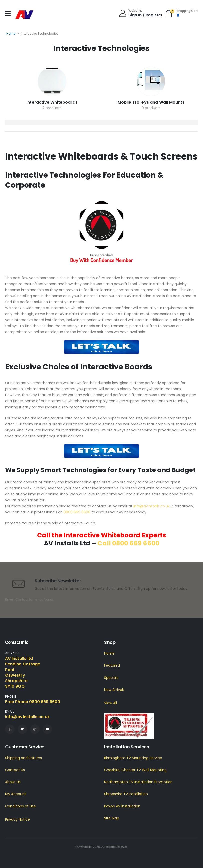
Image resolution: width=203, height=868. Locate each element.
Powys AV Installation (122, 806)
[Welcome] (140, 13)
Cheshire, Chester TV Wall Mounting (135, 770)
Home (11, 34)
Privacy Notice (17, 819)
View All (110, 703)
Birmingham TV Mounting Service (133, 758)
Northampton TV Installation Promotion (138, 782)
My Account (16, 794)
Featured (112, 665)
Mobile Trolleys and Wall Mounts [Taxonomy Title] (151, 102)
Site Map (112, 818)
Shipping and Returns (23, 758)
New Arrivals (114, 690)
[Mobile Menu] (8, 13)
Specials (111, 678)
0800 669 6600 (77, 512)
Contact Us (15, 770)
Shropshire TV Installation (126, 794)
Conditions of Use (20, 806)
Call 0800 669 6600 (128, 543)
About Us (13, 782)
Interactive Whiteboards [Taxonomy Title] (52, 102)
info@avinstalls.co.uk (151, 506)
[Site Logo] (24, 15)
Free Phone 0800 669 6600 (33, 702)
